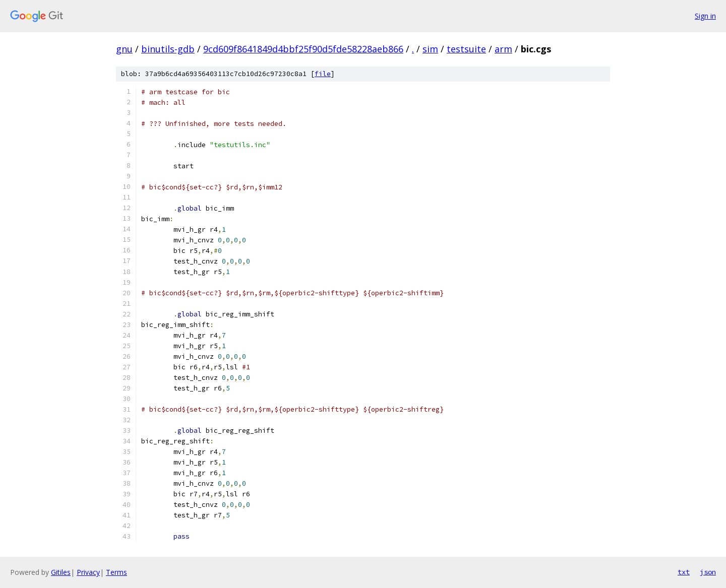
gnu (124, 49)
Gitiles (61, 572)
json (708, 572)
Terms (116, 572)
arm (503, 49)
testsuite (466, 49)
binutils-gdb (168, 49)
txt (684, 572)
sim (430, 49)
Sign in (705, 16)
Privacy (88, 572)
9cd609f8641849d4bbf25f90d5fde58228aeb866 (303, 49)
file (323, 74)
